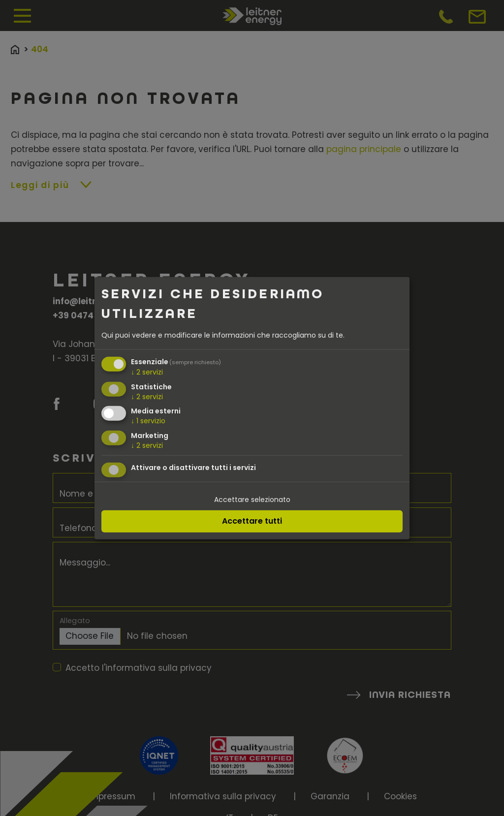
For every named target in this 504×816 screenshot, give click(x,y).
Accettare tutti (252, 520)
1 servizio (148, 421)
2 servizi (147, 372)
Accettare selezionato (252, 500)
